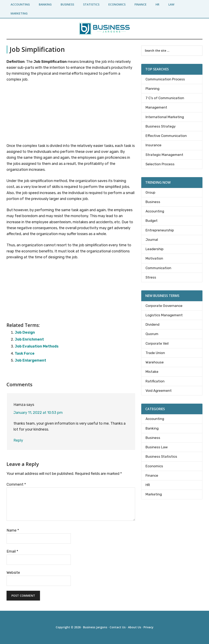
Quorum (152, 334)
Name (13, 530)
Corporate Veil (157, 343)
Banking (152, 428)
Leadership (155, 249)
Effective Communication (166, 136)
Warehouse (155, 362)
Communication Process (165, 79)
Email (12, 551)
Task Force (25, 353)
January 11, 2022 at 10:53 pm (38, 413)
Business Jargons (95, 627)
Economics (154, 466)
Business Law (157, 447)
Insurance (153, 145)
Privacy (148, 627)
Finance (152, 475)
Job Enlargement (30, 360)
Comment (16, 484)
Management (156, 107)
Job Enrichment (29, 339)
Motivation (154, 258)
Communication (158, 268)
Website (13, 573)
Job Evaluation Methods (37, 346)
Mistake (152, 372)
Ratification (155, 381)
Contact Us (118, 627)
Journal (152, 240)
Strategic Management (164, 155)
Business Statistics (161, 456)
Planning (152, 89)
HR (148, 485)
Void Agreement (159, 391)
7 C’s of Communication (165, 98)
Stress (151, 277)
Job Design (25, 332)
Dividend (152, 324)
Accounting (155, 211)
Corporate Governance (164, 306)
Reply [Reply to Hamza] (18, 440)
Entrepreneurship (160, 230)
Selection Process (160, 164)
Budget (152, 221)
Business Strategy (161, 126)
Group (150, 192)
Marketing (154, 494)
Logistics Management (164, 315)
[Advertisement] (71, 113)
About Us (135, 627)
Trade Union (155, 353)
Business (153, 202)
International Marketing (165, 117)
